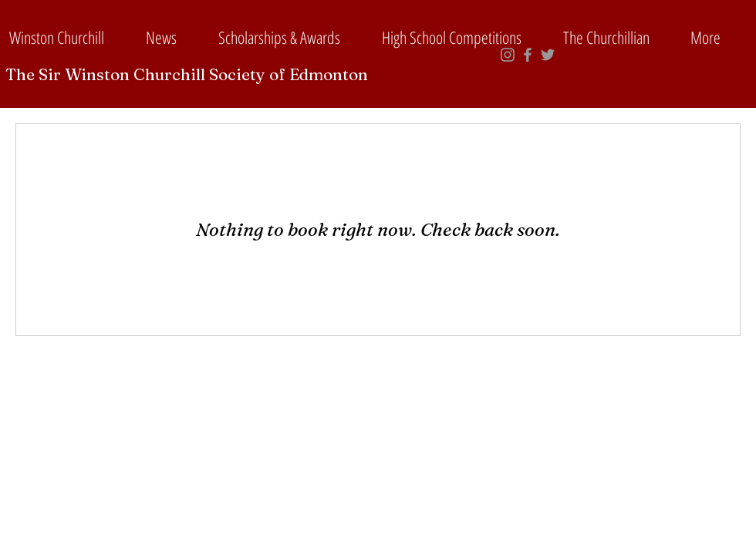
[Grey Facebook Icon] (528, 55)
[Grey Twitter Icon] (548, 55)
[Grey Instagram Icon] (508, 55)
